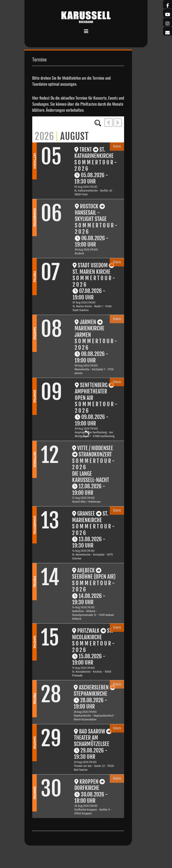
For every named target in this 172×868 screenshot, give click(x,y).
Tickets (117, 146)
